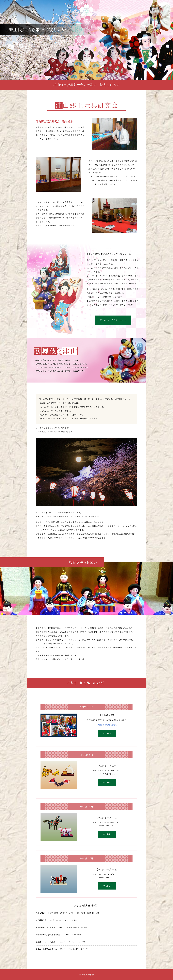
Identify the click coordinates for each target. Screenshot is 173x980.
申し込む (107, 733)
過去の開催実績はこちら (107, 725)
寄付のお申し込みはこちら (113, 320)
